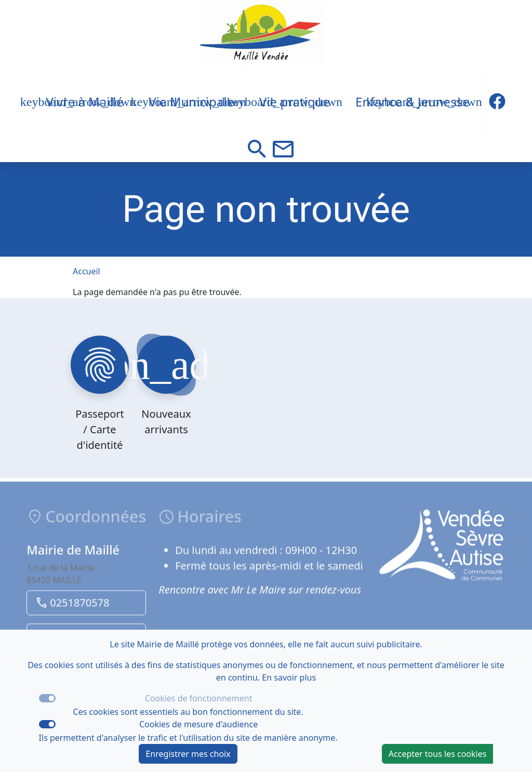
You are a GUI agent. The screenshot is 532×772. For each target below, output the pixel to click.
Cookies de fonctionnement (199, 698)
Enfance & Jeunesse (413, 102)
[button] (257, 149)
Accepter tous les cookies (438, 754)
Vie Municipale (191, 102)
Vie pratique (295, 102)
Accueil (87, 271)
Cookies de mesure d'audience (198, 724)
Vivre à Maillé (84, 102)
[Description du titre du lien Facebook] (497, 102)
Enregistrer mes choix (188, 754)
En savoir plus (289, 677)
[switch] (47, 724)
